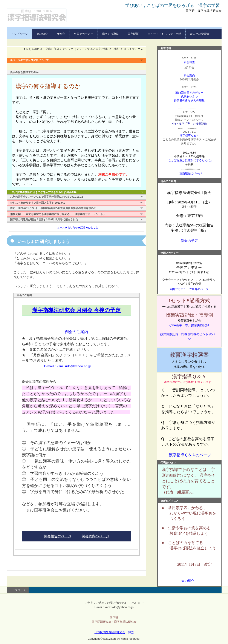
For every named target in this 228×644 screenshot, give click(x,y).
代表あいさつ (189, 96)
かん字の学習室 (200, 34)
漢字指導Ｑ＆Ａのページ (190, 455)
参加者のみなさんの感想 (189, 100)
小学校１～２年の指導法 (189, 156)
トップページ (19, 34)
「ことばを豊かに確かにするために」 (189, 160)
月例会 (61, 34)
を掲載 (189, 164)
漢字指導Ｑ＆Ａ (189, 136)
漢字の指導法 (110, 34)
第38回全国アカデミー (189, 93)
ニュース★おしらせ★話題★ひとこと (77, 227)
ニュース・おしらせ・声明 (164, 34)
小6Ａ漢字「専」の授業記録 (189, 124)
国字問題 (133, 34)
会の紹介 (42, 34)
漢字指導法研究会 (37, 15)
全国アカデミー (83, 34)
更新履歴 (185, 173)
